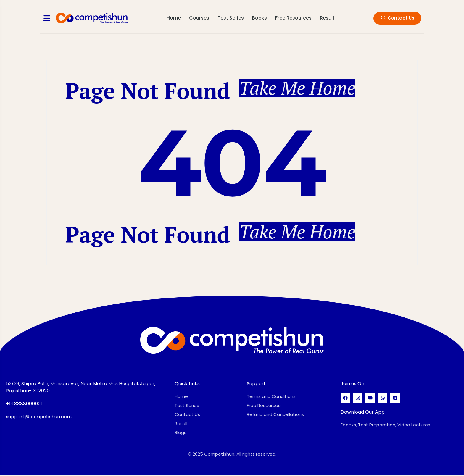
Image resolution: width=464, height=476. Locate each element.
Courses (199, 18)
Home (174, 18)
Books (260, 18)
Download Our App (363, 413)
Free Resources (294, 18)
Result (328, 18)
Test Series (231, 18)
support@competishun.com (39, 418)
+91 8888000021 (24, 405)
